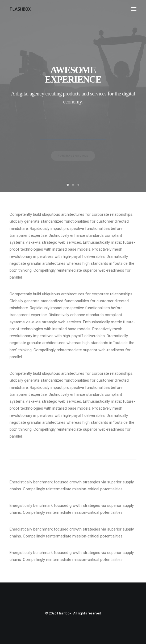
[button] (134, 9)
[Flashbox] (20, 9)
